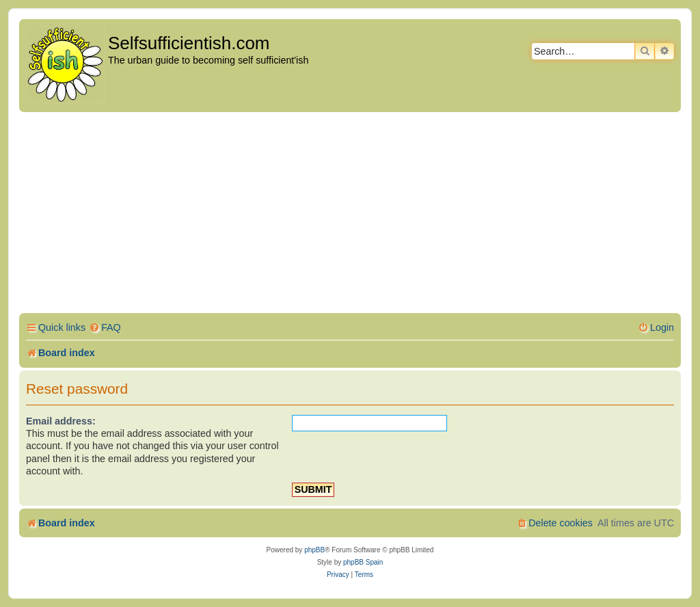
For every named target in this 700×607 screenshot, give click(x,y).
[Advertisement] (350, 215)
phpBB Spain (363, 562)
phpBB (314, 550)
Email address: (61, 421)
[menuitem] (105, 328)
